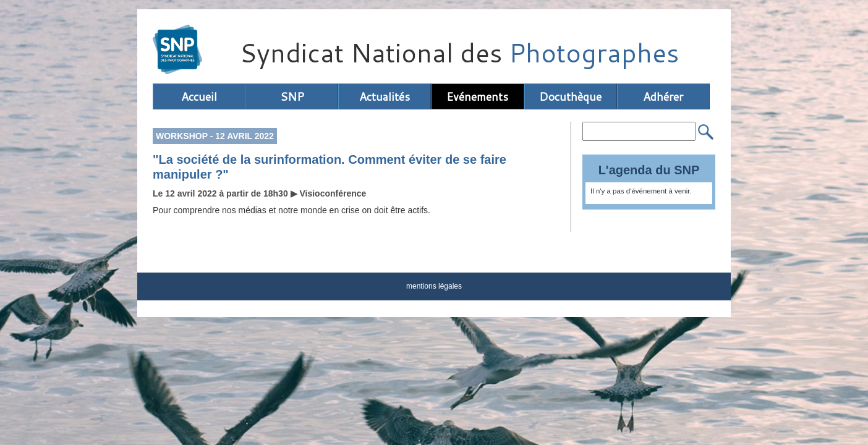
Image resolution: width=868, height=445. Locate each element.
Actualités (385, 96)
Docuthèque (570, 96)
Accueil (199, 96)
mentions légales (434, 286)
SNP (292, 96)
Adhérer (663, 96)
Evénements (477, 96)
